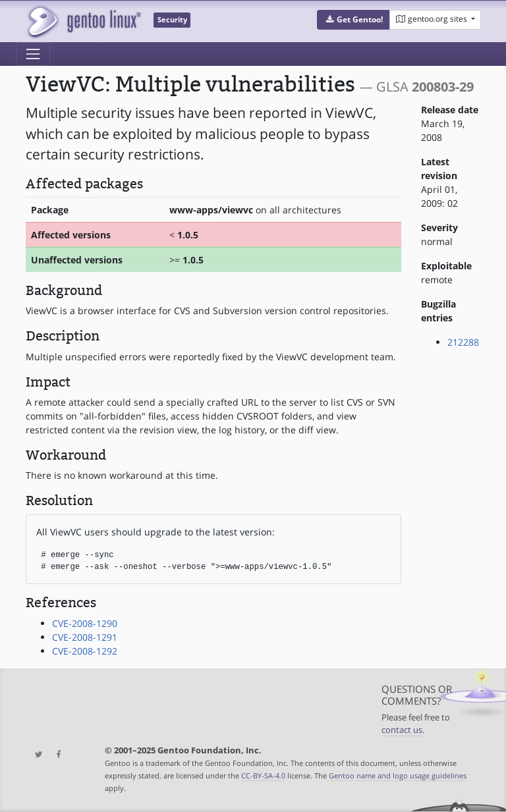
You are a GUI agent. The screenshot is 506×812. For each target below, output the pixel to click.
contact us (402, 730)
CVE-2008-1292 (85, 651)
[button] (353, 20)
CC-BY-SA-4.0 (263, 775)
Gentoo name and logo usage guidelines (398, 775)
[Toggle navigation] (33, 54)
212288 (463, 342)
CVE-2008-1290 (85, 623)
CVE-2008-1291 (85, 637)
